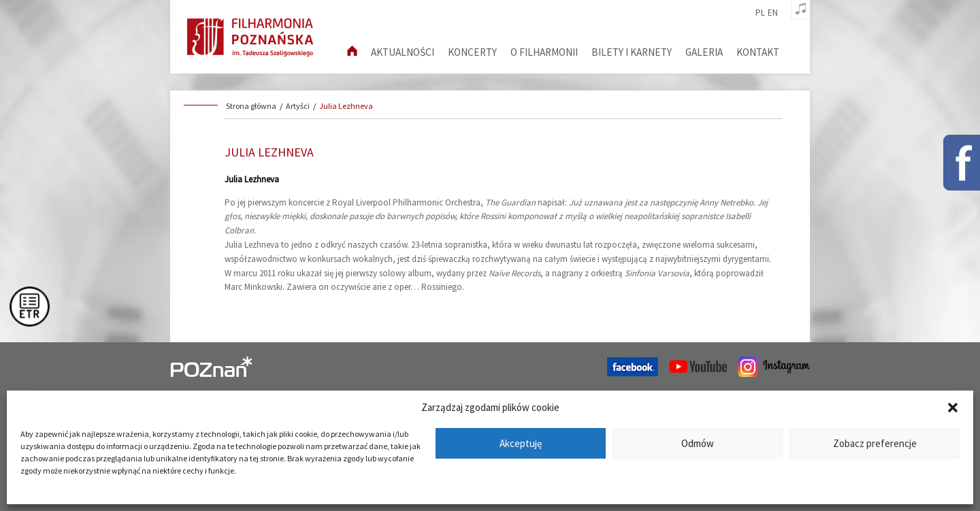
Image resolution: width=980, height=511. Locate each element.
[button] (953, 408)
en (773, 13)
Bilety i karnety (632, 52)
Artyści (298, 106)
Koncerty (472, 52)
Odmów (698, 443)
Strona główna (251, 106)
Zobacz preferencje (875, 443)
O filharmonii (544, 52)
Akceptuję (521, 443)
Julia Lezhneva (346, 106)
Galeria (704, 52)
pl (760, 13)
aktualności (403, 52)
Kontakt (758, 52)
